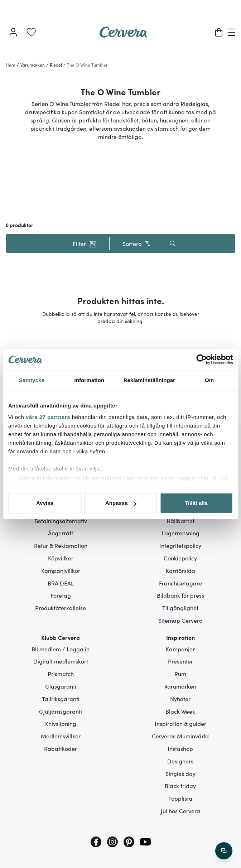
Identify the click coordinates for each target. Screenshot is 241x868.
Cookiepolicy (180, 558)
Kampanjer (180, 649)
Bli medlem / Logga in (61, 649)
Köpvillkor (61, 558)
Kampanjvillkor (61, 570)
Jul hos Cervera (180, 811)
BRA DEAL (61, 583)
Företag (61, 595)
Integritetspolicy (180, 545)
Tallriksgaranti (61, 699)
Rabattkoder (61, 748)
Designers (180, 761)
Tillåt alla (196, 503)
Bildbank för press (180, 595)
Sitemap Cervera (180, 620)
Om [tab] (209, 380)
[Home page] (124, 35)
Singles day (180, 773)
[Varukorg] (219, 32)
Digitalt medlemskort (61, 661)
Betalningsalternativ (61, 521)
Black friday (180, 786)
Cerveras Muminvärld (180, 736)
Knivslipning (61, 723)
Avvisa (45, 503)
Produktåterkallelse (61, 608)
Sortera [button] (137, 244)
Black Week (180, 711)
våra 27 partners (48, 417)
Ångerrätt (61, 533)
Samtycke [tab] (32, 380)
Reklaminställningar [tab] (149, 380)
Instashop (180, 748)
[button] (85, 243)
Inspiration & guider (180, 723)
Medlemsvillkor (61, 736)
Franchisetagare (180, 583)
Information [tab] (89, 380)
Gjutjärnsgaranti (61, 711)
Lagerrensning (180, 533)
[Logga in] (13, 32)
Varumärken (180, 686)
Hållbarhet (180, 521)
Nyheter (180, 699)
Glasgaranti (61, 686)
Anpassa (121, 503)
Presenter (180, 661)
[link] (31, 32)
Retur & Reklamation (61, 545)
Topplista (180, 798)
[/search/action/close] (224, 851)
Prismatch (61, 674)
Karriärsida (180, 570)
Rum (180, 674)
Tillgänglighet (180, 608)
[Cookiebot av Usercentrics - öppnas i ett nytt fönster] (201, 360)
